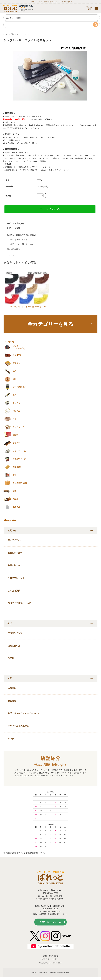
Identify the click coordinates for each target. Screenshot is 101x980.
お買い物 (12, 530)
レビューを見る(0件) (16, 223)
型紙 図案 (17, 467)
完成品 (16, 499)
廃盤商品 (16, 507)
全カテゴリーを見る (50, 324)
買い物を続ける (14, 249)
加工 (15, 491)
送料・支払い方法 (50, 956)
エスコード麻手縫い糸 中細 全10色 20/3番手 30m (26, 307)
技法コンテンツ (15, 633)
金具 (15, 395)
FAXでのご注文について (19, 603)
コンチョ (16, 403)
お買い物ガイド (15, 565)
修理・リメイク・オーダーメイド (24, 713)
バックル (16, 411)
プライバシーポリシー (50, 959)
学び (9, 623)
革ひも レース (19, 427)
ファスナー (17, 443)
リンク (11, 739)
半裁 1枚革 (17, 355)
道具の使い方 (14, 646)
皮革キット (17, 363)
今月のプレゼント (16, 578)
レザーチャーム (19, 451)
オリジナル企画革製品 (18, 726)
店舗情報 (12, 688)
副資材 (16, 435)
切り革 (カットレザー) (19, 347)
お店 (9, 678)
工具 (12, 34)
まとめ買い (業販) (20, 483)
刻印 (15, 379)
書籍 (15, 475)
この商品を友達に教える (17, 240)
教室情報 (12, 701)
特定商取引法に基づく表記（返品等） (23, 235)
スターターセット (23, 34)
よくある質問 (14, 591)
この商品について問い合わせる (20, 244)
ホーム (5, 34)
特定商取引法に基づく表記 (50, 963)
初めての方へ (14, 540)
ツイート (11, 255)
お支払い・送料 (15, 553)
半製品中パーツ (19, 459)
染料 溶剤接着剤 (19, 387)
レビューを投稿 (14, 228)
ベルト (16, 419)
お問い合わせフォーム (50, 922)
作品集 (11, 658)
